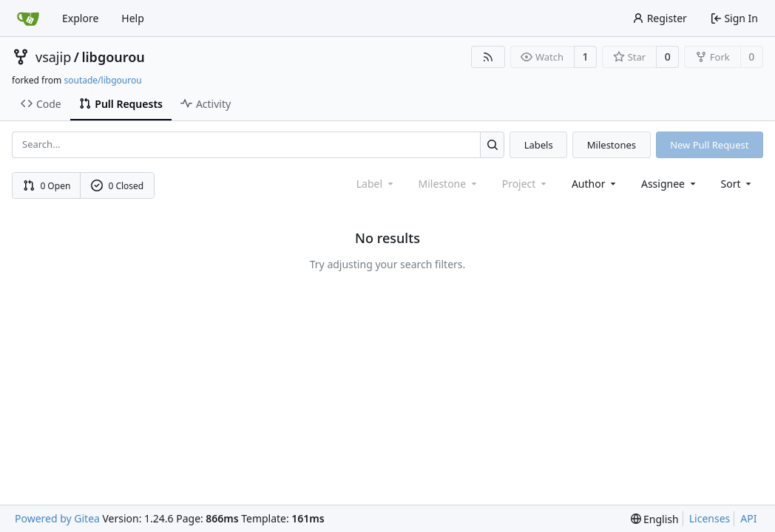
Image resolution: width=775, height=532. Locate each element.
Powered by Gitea (57, 518)
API (748, 518)
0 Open (47, 186)
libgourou (113, 57)
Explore (80, 18)
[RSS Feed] (488, 57)
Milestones (612, 145)
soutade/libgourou (102, 80)
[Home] (28, 18)
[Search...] (492, 144)
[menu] (738, 184)
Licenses (710, 518)
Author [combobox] (595, 184)
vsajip (53, 57)
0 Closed (118, 186)
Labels (539, 145)
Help (133, 18)
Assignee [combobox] (670, 184)
